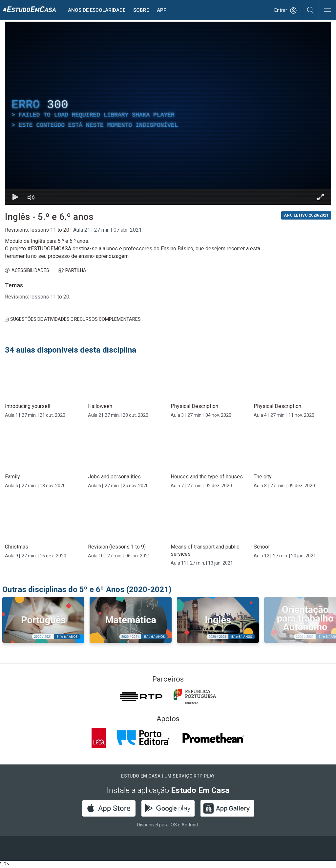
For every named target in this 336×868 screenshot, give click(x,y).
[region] (168, 113)
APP (162, 10)
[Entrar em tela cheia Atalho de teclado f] (321, 197)
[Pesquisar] (311, 10)
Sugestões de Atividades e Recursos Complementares (73, 319)
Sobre (141, 10)
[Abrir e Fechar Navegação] (327, 11)
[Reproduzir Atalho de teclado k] (15, 197)
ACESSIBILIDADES (27, 270)
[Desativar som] (31, 197)
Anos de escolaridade (97, 10)
